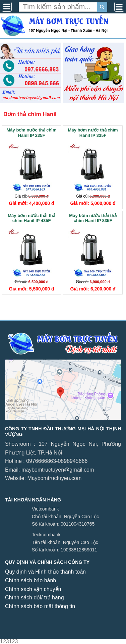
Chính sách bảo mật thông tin (40, 606)
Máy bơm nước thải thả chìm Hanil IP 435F (31, 218)
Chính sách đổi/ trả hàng (35, 598)
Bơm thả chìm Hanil (30, 114)
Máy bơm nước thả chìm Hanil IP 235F (32, 133)
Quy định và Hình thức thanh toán (45, 572)
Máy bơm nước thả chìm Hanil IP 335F (93, 133)
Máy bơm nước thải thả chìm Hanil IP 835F (93, 218)
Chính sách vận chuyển (33, 589)
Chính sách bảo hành (30, 580)
